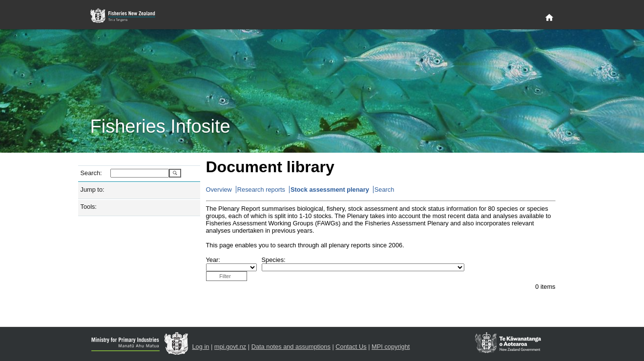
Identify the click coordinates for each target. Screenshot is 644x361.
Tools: (89, 207)
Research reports (261, 190)
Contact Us (351, 347)
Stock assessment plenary (330, 190)
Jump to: (93, 190)
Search (384, 190)
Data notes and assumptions (291, 347)
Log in (201, 347)
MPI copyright (391, 347)
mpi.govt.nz (230, 347)
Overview (219, 190)
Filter (225, 276)
